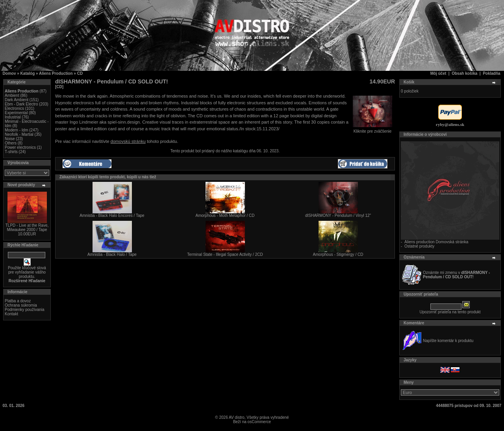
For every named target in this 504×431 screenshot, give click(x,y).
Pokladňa (491, 73)
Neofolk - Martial (19, 134)
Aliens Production (56, 73)
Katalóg (28, 73)
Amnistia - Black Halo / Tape (112, 254)
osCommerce (259, 422)
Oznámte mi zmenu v (456, 275)
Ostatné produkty (419, 246)
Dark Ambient (17, 100)
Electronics (14, 108)
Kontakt (11, 314)
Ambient (12, 95)
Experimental (16, 113)
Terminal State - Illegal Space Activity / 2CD (225, 254)
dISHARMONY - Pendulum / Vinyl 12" (338, 215)
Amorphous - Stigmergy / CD (338, 254)
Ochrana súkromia (21, 305)
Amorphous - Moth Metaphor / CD (225, 215)
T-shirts (11, 152)
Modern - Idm (16, 130)
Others (11, 143)
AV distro (237, 417)
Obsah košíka (464, 73)
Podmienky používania (25, 310)
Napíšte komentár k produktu (448, 341)
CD (80, 73)
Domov (9, 73)
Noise (10, 139)
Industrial (13, 117)
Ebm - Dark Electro (21, 104)
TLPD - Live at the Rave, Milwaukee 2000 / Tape (27, 228)
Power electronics (20, 147)
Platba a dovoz (18, 301)
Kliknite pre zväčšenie (372, 129)
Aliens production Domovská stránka (436, 242)
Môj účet (438, 73)
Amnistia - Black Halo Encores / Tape (112, 215)
